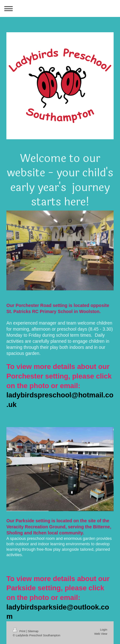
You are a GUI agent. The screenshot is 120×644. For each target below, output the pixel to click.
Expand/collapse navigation (60, 8)
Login (104, 630)
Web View (101, 634)
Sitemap (33, 631)
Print (20, 631)
